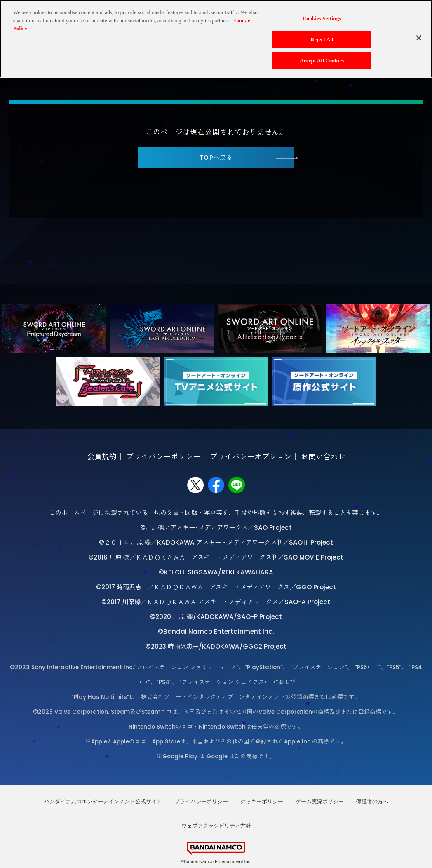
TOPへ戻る (216, 158)
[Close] (419, 33)
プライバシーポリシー (163, 457)
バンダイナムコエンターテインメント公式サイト (103, 801)
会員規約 (102, 457)
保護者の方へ (372, 801)
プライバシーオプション (251, 457)
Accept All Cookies (322, 56)
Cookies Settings (322, 13)
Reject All (322, 34)
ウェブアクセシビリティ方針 (216, 826)
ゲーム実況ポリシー (320, 801)
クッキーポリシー (262, 801)
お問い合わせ (323, 457)
